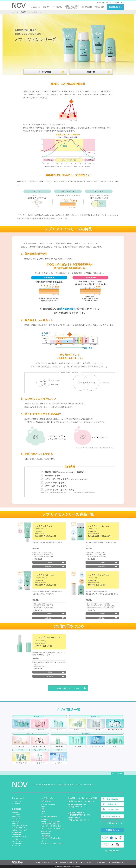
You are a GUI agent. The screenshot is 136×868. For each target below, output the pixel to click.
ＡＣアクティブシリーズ (115, 729)
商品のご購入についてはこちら (68, 688)
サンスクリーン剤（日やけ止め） (52, 826)
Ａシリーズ (77, 729)
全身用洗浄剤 (59, 746)
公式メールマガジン (113, 816)
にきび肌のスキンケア (76, 807)
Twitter (116, 838)
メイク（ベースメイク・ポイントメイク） (54, 828)
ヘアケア (115, 746)
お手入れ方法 (57, 7)
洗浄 (43, 807)
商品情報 (46, 7)
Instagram (121, 838)
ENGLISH (116, 3)
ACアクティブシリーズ (20, 826)
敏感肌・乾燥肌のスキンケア (78, 805)
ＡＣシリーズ (96, 729)
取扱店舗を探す (87, 7)
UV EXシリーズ (18, 841)
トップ (16, 12)
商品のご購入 (100, 7)
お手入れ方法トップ (48, 801)
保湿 (43, 809)
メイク (44, 813)
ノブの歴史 (17, 803)
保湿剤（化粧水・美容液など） (51, 824)
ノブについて (36, 7)
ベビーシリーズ (40, 763)
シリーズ (21, 729)
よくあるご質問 (104, 3)
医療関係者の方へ (115, 7)
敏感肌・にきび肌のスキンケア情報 (72, 7)
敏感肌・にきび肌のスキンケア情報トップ (82, 801)
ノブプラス (59, 763)
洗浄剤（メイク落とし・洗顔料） (52, 822)
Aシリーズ (16, 821)
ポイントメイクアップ (40, 746)
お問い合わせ (112, 823)
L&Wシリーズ (40, 729)
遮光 (43, 811)
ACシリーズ (17, 823)
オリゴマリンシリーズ (96, 746)
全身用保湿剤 (77, 746)
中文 (122, 3)
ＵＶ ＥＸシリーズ (21, 763)
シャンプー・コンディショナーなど (52, 843)
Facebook (111, 838)
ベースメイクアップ (21, 746)
